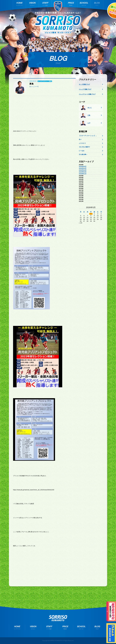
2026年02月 (83, 172)
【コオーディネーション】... (88, 136)
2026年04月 (83, 168)
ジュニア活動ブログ (85, 89)
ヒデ (85, 123)
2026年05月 (83, 166)
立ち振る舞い (83, 154)
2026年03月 (83, 170)
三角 (85, 115)
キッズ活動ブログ (84, 84)
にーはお (82, 151)
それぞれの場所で (84, 147)
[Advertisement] (44, 112)
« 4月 (81, 223)
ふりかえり (82, 143)
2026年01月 (83, 174)
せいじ (86, 108)
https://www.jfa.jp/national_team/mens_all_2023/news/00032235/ (34, 490)
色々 (80, 139)
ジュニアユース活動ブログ (87, 94)
